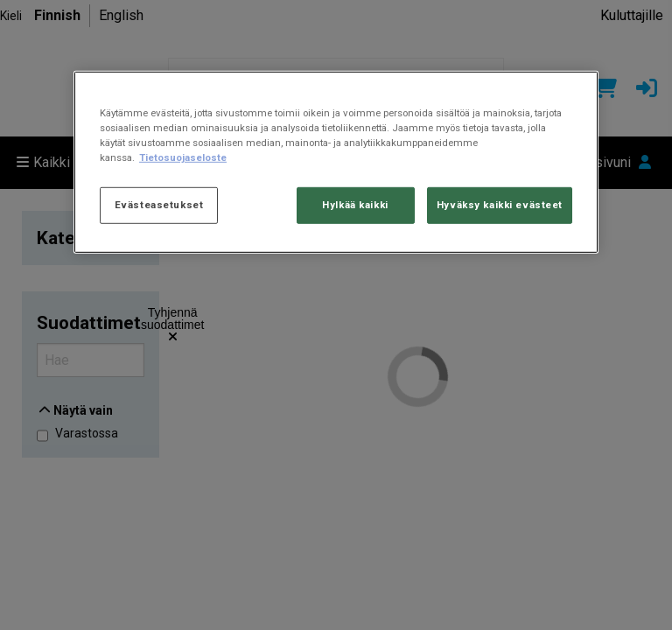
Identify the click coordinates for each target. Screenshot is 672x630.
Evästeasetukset (159, 205)
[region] (336, 162)
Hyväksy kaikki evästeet (500, 205)
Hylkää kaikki (355, 205)
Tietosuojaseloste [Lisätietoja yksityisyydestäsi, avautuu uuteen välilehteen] (183, 157)
